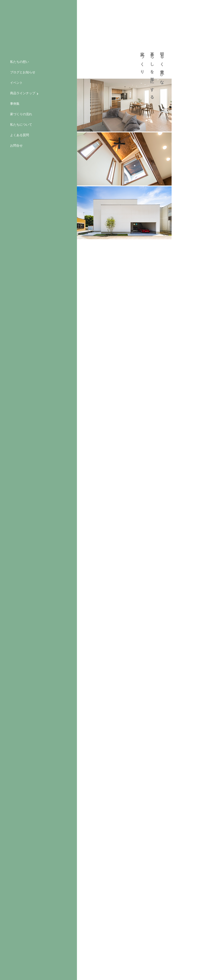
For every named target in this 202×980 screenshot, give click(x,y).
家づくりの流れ (21, 114)
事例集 (15, 104)
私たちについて (21, 125)
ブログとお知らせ (23, 72)
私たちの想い (20, 62)
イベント (16, 83)
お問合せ (16, 146)
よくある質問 (20, 135)
